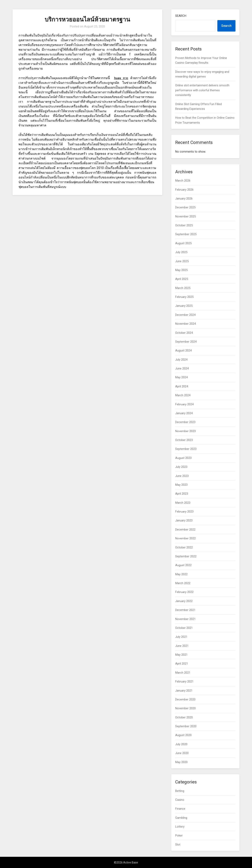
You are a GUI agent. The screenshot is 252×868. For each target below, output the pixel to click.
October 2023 (184, 440)
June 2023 (182, 476)
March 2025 (183, 288)
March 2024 (183, 395)
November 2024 (185, 324)
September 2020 (186, 726)
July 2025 (181, 252)
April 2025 (182, 279)
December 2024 (185, 315)
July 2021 (181, 637)
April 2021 (182, 664)
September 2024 (186, 342)
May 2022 (181, 574)
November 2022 (185, 538)
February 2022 (184, 592)
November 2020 (185, 708)
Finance (180, 809)
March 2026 (183, 181)
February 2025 (184, 297)
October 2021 (184, 628)
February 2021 (184, 682)
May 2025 (181, 270)
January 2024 (184, 413)
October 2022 (184, 547)
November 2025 (185, 216)
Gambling (181, 818)
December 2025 (185, 207)
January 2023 (184, 520)
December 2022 (185, 530)
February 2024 (184, 404)
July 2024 (181, 360)
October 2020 (184, 717)
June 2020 (182, 753)
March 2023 (183, 503)
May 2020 (181, 762)
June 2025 (182, 261)
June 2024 (182, 368)
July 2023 (181, 467)
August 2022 (183, 565)
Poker (179, 835)
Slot (178, 845)
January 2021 (184, 691)
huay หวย (121, 78)
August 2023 (183, 458)
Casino (180, 800)
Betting (180, 791)
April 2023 (182, 494)
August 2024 (183, 351)
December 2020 (185, 699)
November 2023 (185, 431)
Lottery (180, 827)
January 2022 (184, 601)
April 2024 (182, 386)
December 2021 (185, 610)
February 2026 (184, 190)
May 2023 (181, 485)
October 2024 (184, 333)
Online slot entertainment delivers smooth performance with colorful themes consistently (202, 90)
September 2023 (186, 449)
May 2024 (181, 377)
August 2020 (183, 735)
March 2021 (183, 673)
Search (181, 16)
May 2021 (181, 655)
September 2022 (186, 556)
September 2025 (186, 234)
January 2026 (184, 199)
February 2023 (184, 512)
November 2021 (185, 619)
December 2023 (185, 422)
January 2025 (184, 306)
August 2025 (183, 243)
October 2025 (184, 225)
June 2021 (182, 646)
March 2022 (183, 583)
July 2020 (181, 744)
